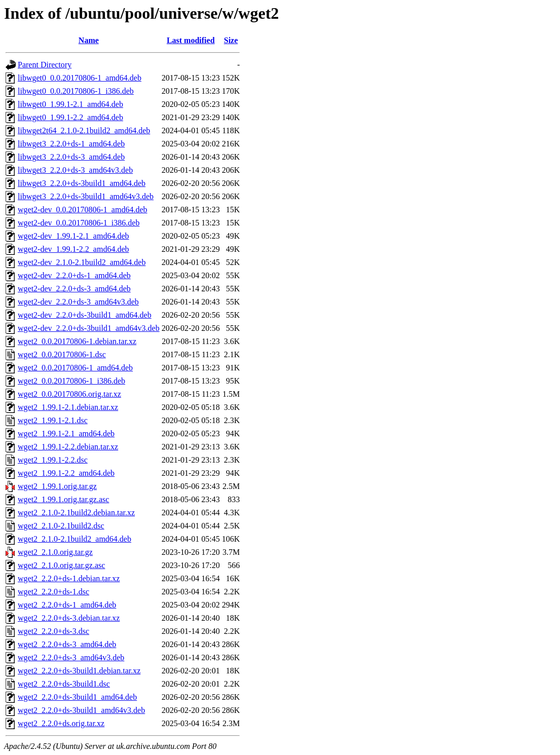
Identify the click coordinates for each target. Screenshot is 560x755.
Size (231, 40)
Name (89, 40)
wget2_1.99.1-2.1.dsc (53, 420)
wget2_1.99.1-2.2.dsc (53, 460)
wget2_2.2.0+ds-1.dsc (53, 592)
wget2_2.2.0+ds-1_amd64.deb (67, 605)
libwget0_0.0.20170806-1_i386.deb (76, 91)
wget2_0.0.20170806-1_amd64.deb (75, 368)
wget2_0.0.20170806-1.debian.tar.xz (77, 341)
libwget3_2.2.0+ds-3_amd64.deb (71, 157)
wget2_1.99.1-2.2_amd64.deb (66, 473)
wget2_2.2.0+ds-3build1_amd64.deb (77, 697)
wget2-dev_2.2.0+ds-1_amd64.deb (74, 275)
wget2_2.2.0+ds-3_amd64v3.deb (71, 657)
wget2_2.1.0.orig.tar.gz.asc (61, 565)
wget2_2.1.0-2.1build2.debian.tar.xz (76, 513)
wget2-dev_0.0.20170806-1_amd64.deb (83, 210)
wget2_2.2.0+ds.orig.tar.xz (61, 723)
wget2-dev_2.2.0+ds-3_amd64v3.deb (78, 302)
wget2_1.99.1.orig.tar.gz (57, 486)
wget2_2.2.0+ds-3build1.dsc (64, 684)
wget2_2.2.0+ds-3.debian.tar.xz (69, 618)
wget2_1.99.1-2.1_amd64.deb (66, 433)
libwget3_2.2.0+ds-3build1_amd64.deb (82, 183)
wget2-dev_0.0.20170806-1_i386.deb (79, 223)
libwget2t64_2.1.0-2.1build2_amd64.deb (84, 130)
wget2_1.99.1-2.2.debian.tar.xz (68, 447)
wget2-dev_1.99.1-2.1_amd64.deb (73, 236)
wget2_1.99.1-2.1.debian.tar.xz (68, 407)
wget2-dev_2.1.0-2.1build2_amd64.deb (82, 262)
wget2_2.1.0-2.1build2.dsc (61, 526)
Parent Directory (45, 65)
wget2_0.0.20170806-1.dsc (62, 354)
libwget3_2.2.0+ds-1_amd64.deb (71, 144)
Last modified (191, 40)
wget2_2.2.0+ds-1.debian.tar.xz (69, 578)
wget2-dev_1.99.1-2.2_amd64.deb (73, 249)
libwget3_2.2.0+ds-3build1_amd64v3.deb (86, 196)
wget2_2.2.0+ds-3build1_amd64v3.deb (81, 710)
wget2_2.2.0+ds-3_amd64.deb (67, 644)
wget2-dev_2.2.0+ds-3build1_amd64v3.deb (89, 328)
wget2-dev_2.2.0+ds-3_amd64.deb (74, 289)
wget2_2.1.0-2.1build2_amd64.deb (74, 539)
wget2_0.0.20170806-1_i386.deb (71, 381)
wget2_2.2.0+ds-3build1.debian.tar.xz (79, 671)
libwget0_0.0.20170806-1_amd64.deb (80, 78)
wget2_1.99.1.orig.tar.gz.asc (63, 499)
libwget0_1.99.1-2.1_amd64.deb (70, 104)
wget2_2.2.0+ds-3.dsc (53, 631)
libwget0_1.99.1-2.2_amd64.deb (70, 117)
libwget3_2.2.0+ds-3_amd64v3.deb (75, 170)
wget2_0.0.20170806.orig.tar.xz (69, 394)
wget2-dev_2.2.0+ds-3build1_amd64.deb (85, 315)
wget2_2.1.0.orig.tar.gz (55, 552)
